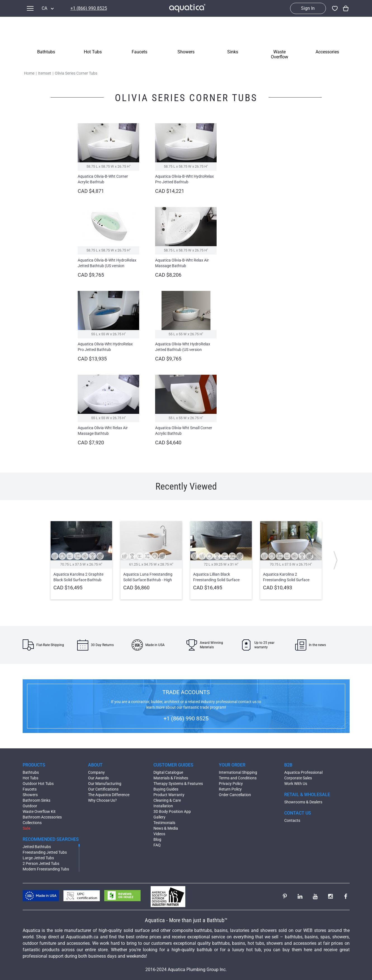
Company (96, 772)
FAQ (157, 845)
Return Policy (230, 789)
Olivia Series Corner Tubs (76, 73)
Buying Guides (166, 789)
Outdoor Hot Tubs (38, 784)
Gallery (159, 817)
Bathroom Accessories (42, 817)
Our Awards (98, 778)
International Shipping (238, 772)
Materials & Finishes (171, 778)
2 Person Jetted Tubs (41, 863)
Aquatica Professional (303, 772)
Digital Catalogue (168, 772)
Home (29, 73)
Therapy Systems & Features (178, 784)
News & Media (166, 828)
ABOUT (95, 765)
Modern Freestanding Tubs (46, 869)
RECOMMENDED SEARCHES (51, 839)
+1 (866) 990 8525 (89, 8)
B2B (288, 765)
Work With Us (296, 784)
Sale (27, 828)
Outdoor (30, 806)
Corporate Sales (298, 778)
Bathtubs (31, 772)
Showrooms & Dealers (303, 802)
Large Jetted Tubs (38, 858)
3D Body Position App (172, 811)
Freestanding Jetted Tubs (45, 852)
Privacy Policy (231, 784)
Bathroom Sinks (36, 800)
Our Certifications (103, 789)
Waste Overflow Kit (39, 811)
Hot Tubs (30, 778)
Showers (30, 795)
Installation (163, 806)
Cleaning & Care (167, 800)
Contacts (292, 820)
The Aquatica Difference (109, 795)
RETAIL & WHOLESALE (307, 795)
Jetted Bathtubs (37, 847)
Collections (32, 823)
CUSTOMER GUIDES (173, 765)
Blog (157, 839)
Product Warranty (169, 795)
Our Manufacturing (105, 784)
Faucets (30, 789)
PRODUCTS (34, 765)
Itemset (45, 73)
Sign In (308, 8)
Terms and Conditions (238, 778)
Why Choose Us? (102, 800)
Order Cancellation (235, 795)
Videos (159, 834)
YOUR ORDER (232, 765)
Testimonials (164, 823)
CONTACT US (298, 813)
